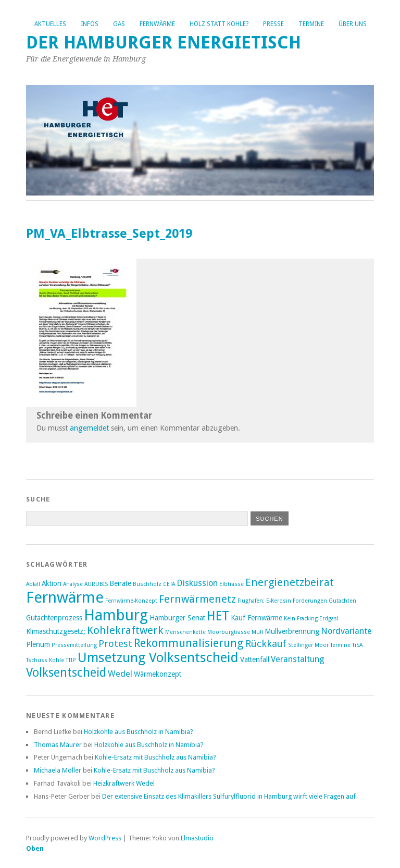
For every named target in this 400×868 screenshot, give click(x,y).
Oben (35, 848)
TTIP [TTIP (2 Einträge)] (71, 660)
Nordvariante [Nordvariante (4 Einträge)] (346, 631)
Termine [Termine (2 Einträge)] (340, 645)
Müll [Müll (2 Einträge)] (257, 632)
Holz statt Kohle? (219, 24)
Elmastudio (197, 838)
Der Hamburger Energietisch (164, 42)
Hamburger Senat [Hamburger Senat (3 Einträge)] (177, 618)
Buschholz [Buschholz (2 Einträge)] (147, 584)
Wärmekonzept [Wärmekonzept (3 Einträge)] (158, 674)
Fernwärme (157, 24)
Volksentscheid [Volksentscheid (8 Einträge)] (66, 673)
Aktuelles (50, 24)
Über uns (353, 24)
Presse (273, 24)
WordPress (105, 838)
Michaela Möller (58, 770)
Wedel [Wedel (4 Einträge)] (120, 674)
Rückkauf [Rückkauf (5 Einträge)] (266, 644)
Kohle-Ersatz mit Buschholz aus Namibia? (155, 757)
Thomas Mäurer (58, 745)
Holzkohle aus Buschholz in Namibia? (139, 732)
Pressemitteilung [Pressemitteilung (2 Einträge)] (74, 645)
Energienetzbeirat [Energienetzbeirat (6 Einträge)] (290, 582)
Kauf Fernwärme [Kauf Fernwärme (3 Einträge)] (257, 618)
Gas (119, 24)
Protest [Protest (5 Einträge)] (115, 644)
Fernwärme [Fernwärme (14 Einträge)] (65, 597)
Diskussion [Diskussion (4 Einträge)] (197, 583)
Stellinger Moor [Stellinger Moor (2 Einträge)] (308, 645)
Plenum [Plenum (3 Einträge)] (38, 644)
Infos (90, 24)
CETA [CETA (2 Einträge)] (169, 584)
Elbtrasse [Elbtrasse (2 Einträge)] (232, 584)
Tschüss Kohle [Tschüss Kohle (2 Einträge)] (45, 660)
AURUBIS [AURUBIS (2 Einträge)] (96, 584)
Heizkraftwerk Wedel (124, 783)
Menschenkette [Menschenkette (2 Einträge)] (185, 632)
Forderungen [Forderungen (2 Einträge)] (310, 601)
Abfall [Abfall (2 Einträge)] (33, 584)
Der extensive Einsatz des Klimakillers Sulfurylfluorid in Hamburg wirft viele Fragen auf (229, 796)
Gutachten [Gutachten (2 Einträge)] (342, 601)
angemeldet (89, 428)
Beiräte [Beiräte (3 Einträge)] (120, 583)
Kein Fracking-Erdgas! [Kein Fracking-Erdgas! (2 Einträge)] (311, 619)
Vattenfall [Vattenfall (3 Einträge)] (255, 659)
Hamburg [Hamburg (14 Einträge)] (116, 615)
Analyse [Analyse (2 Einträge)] (73, 584)
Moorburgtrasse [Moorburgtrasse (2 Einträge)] (229, 632)
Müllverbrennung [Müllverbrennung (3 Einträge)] (292, 631)
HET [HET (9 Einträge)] (218, 616)
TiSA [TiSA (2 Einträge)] (357, 645)
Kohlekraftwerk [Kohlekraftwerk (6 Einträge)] (125, 630)
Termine (311, 24)
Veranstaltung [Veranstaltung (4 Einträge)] (298, 659)
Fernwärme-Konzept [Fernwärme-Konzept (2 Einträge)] (131, 601)
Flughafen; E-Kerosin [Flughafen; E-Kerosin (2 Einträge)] (264, 601)
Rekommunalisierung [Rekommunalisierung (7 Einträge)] (189, 643)
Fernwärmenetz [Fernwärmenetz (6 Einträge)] (197, 599)
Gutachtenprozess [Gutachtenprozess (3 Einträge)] (54, 618)
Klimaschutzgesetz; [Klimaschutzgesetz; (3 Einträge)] (56, 631)
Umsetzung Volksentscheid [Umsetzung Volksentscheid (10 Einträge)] (158, 657)
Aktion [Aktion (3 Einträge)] (52, 583)
